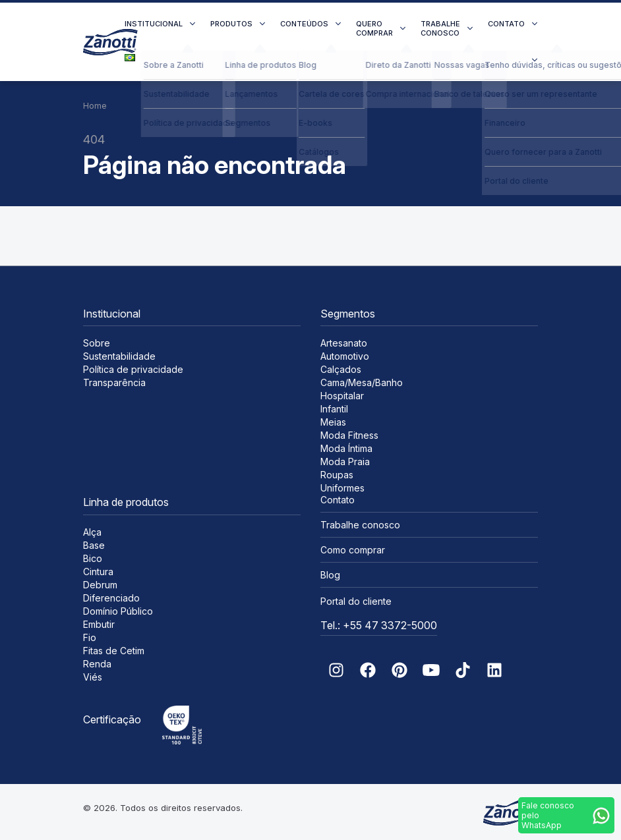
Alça (92, 532)
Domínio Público (118, 611)
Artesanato (344, 343)
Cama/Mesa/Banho (362, 382)
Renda (97, 664)
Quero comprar (374, 28)
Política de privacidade (133, 369)
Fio (90, 637)
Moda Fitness (349, 435)
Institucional (154, 24)
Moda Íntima (346, 448)
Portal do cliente (356, 601)
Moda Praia (345, 462)
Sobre (97, 343)
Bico (93, 558)
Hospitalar (342, 396)
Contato (506, 24)
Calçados (341, 369)
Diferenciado (111, 598)
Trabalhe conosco (440, 28)
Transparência (114, 382)
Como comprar (353, 550)
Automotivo (345, 356)
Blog (330, 575)
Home (95, 106)
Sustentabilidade (119, 356)
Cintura (98, 572)
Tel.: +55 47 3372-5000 (379, 625)
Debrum (100, 585)
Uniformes (342, 488)
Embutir (99, 624)
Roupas (337, 475)
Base (94, 545)
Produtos (231, 24)
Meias (333, 422)
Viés (93, 677)
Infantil (334, 409)
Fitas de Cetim (114, 651)
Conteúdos (304, 24)
